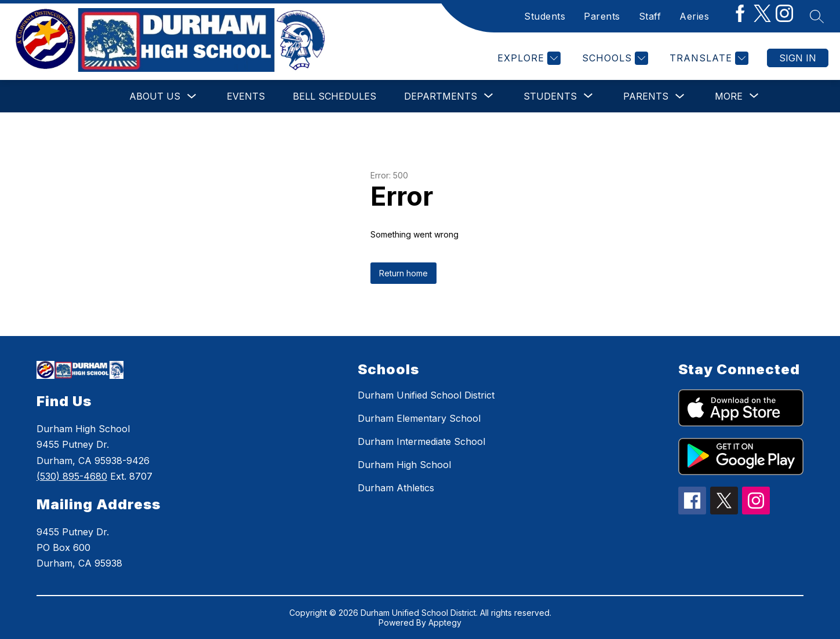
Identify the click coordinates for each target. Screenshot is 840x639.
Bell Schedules (334, 96)
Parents (602, 16)
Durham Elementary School (419, 418)
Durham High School (404, 465)
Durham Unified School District (426, 395)
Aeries (694, 16)
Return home (403, 273)
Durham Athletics (396, 488)
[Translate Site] (708, 58)
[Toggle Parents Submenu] (680, 96)
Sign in (798, 58)
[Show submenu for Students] (550, 96)
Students (545, 16)
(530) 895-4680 (72, 476)
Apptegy (445, 622)
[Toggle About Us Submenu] (192, 96)
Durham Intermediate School (421, 441)
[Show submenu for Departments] (441, 96)
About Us (155, 96)
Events (246, 96)
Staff (650, 16)
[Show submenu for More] (729, 96)
